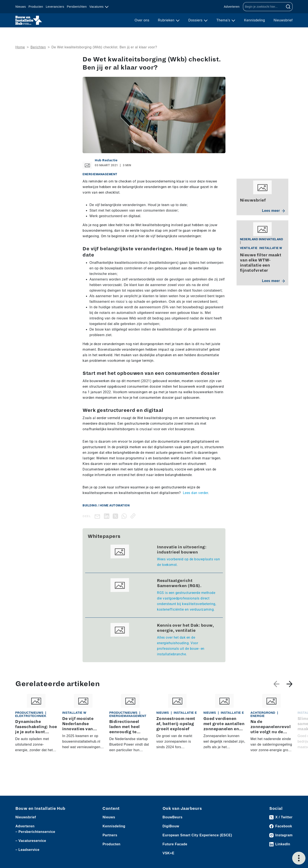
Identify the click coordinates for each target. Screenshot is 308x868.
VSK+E (168, 853)
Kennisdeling (255, 20)
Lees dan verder (195, 493)
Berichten (38, 47)
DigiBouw (171, 826)
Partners (110, 835)
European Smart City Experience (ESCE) (197, 835)
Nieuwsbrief (283, 20)
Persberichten (77, 7)
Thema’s (224, 20)
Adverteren (232, 7)
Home (20, 47)
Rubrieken (167, 20)
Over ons (142, 20)
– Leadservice (27, 850)
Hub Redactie (106, 160)
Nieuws (21, 7)
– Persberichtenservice (35, 832)
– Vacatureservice (31, 841)
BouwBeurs (173, 817)
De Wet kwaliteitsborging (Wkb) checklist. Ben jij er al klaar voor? (104, 47)
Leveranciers (55, 7)
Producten (36, 7)
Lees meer (273, 211)
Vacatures (97, 7)
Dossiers (196, 20)
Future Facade (175, 844)
